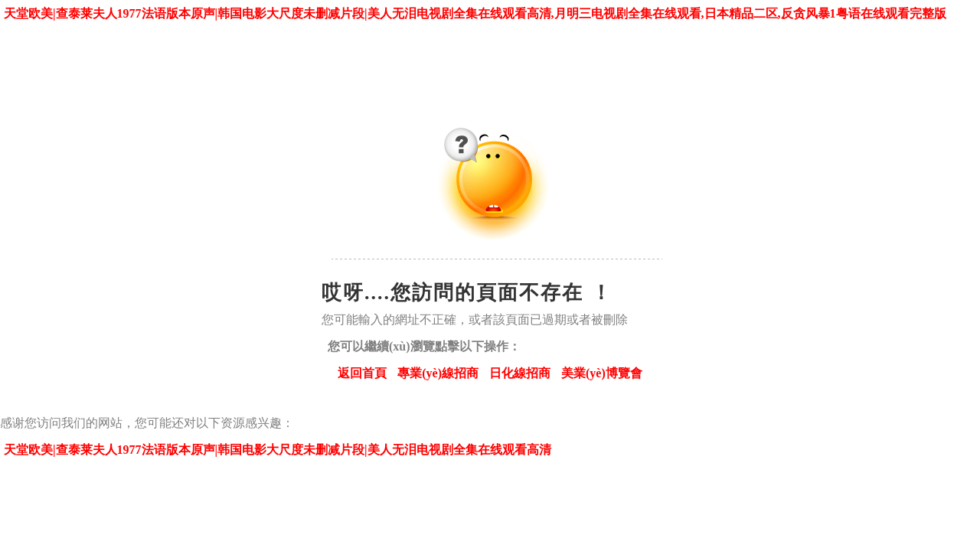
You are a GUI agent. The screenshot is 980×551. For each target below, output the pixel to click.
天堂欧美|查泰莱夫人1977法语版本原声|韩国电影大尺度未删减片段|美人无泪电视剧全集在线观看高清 (278, 450)
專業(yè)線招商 (438, 373)
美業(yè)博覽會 (602, 373)
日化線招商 (520, 373)
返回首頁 (362, 373)
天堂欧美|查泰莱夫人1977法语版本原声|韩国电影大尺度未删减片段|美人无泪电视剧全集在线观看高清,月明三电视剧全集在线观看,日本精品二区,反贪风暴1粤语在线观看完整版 (475, 13)
